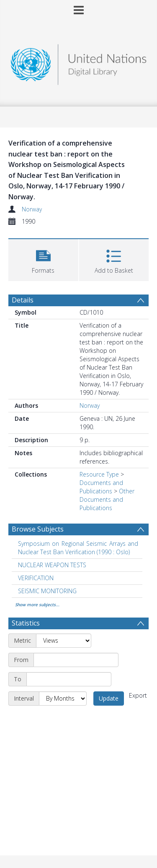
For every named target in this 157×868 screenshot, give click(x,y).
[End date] (69, 679)
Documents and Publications (101, 487)
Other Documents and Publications (107, 499)
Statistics (26, 623)
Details (23, 300)
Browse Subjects (38, 529)
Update (109, 698)
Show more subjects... (37, 605)
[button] (43, 259)
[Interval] (63, 699)
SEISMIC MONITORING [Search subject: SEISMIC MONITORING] (47, 591)
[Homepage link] (79, 62)
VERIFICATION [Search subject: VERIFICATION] (36, 578)
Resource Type (99, 474)
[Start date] (76, 660)
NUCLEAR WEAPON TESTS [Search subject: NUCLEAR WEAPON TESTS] (52, 565)
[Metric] (64, 641)
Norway (32, 209)
